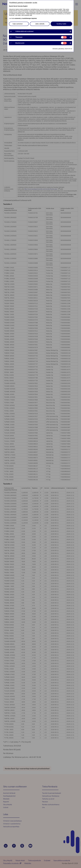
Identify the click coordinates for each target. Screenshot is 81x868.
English (25, 6)
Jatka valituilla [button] (40, 24)
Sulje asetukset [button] (18, 24)
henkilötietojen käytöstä (29, 18)
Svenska (20, 6)
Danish (11, 6)
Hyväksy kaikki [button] (61, 24)
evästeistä (17, 18)
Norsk (15, 6)
